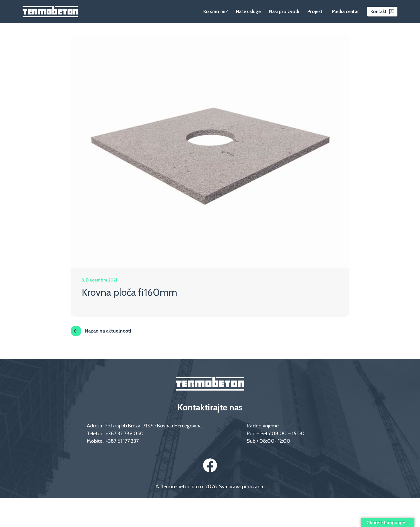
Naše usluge (248, 11)
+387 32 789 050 (125, 433)
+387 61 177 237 (122, 441)
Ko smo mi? (216, 11)
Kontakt (378, 11)
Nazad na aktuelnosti (101, 331)
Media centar (345, 11)
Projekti (315, 11)
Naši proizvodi (284, 11)
